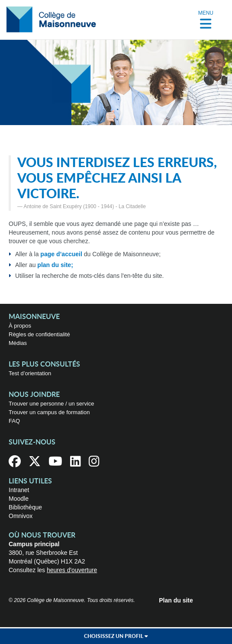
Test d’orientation (30, 373)
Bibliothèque (25, 507)
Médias (18, 343)
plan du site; (55, 265)
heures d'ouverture (72, 570)
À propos (20, 326)
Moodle (19, 499)
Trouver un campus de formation (49, 412)
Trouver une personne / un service (52, 404)
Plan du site (176, 600)
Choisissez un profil (116, 636)
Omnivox (21, 516)
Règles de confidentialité (39, 334)
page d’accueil (61, 254)
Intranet (19, 490)
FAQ (14, 421)
